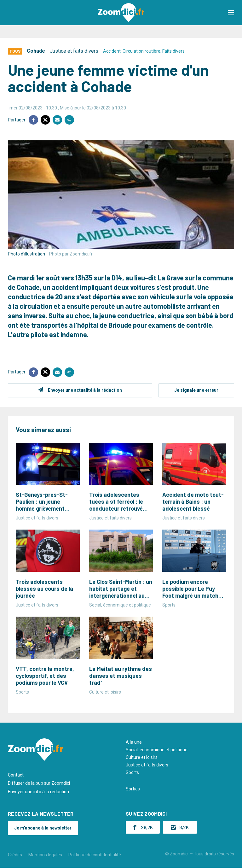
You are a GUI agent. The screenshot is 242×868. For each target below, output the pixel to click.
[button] (231, 13)
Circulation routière (141, 51)
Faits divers (173, 51)
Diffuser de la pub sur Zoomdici (39, 783)
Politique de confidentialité (95, 855)
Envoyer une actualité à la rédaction (85, 390)
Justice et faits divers (74, 51)
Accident (112, 51)
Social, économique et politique (157, 750)
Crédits (15, 855)
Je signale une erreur (196, 390)
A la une (134, 742)
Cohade (36, 51)
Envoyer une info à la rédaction (38, 792)
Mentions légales (45, 855)
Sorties (133, 789)
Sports (132, 772)
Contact (16, 775)
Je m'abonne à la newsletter (43, 828)
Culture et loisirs (142, 757)
